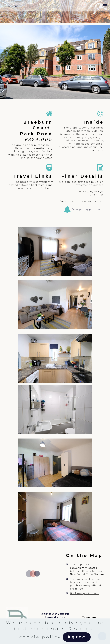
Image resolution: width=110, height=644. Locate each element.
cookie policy (40, 637)
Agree (77, 637)
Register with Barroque (55, 614)
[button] (55, 251)
